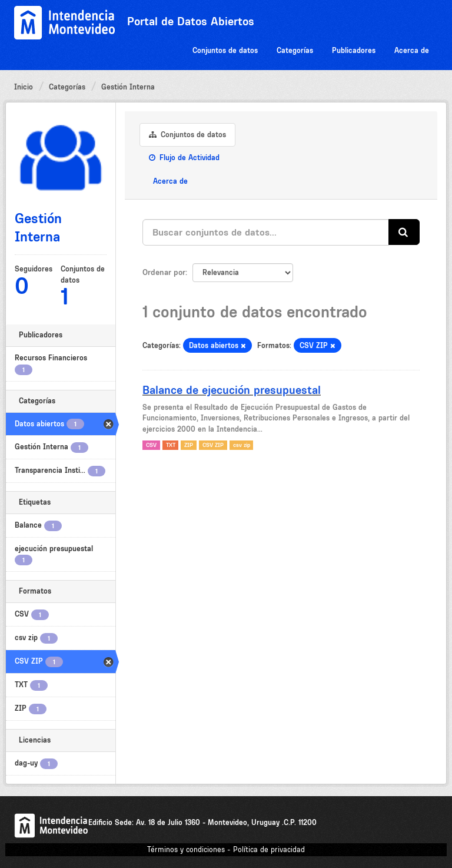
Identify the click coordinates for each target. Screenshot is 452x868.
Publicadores (354, 50)
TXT (171, 445)
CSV (151, 445)
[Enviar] (404, 232)
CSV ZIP (213, 445)
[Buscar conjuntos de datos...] (266, 232)
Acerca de (412, 50)
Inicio (24, 87)
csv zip (242, 445)
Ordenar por (164, 272)
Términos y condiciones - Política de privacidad (226, 849)
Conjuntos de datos (225, 50)
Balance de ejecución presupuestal (232, 390)
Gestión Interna (128, 87)
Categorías (295, 50)
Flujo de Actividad (184, 158)
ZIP (189, 445)
